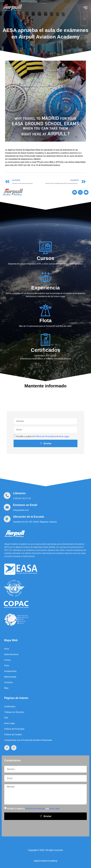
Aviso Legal (64, 436)
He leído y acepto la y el (43, 436)
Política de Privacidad (44, 436)
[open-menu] (85, 8)
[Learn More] (17, 496)
